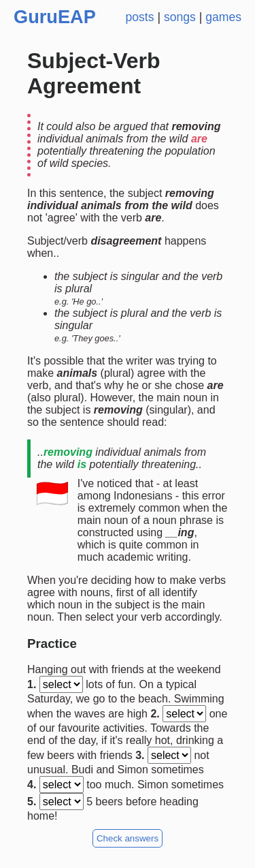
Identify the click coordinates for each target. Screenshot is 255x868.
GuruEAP (55, 17)
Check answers (128, 838)
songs (180, 17)
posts (139, 17)
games (223, 17)
